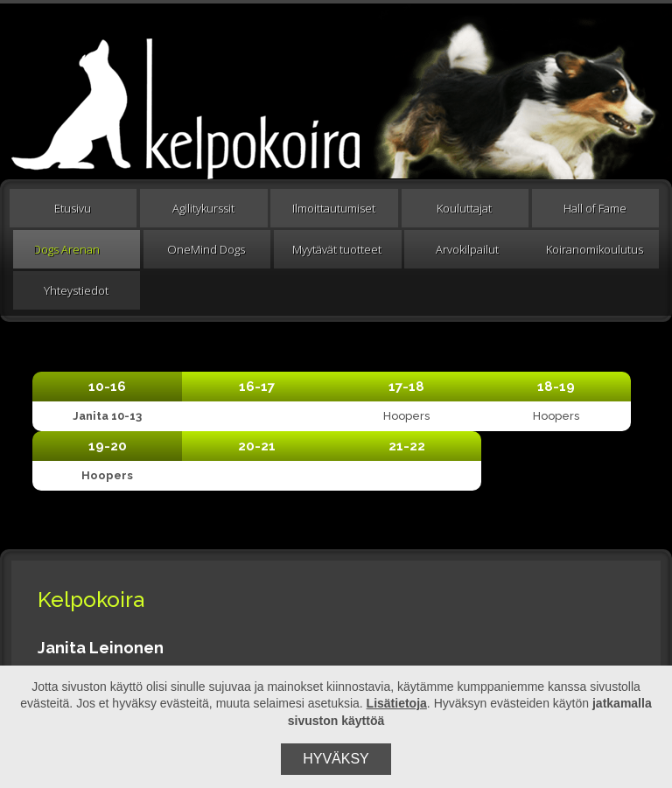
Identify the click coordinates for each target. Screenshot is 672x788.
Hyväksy (336, 759)
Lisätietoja (397, 703)
